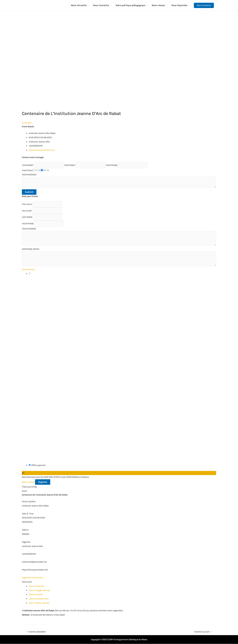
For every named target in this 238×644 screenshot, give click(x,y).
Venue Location (29, 501)
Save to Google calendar (39, 590)
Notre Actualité (79, 5)
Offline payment (37, 465)
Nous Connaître (101, 5)
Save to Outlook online (39, 599)
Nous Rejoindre (179, 5)
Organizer (26, 542)
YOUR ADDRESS (29, 229)
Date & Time (28, 514)
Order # (25, 530)
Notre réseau (158, 5)
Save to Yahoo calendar (39, 603)
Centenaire (27, 123)
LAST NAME (27, 217)
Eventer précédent (36, 632)
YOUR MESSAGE (29, 175)
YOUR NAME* (28, 165)
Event (24, 491)
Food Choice (27, 170)
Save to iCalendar (36, 586)
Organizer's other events (33, 578)
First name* (27, 204)
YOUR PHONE (111, 165)
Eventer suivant (203, 632)
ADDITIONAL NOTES (31, 249)
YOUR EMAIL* (70, 165)
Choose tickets (29, 269)
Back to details (28, 482)
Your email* (27, 211)
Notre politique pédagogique (130, 5)
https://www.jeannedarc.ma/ (42, 150)
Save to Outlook (36, 594)
